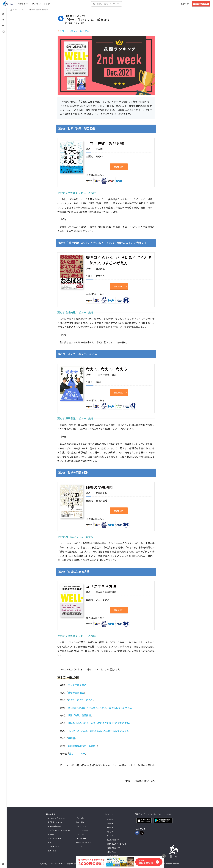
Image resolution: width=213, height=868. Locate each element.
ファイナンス (81, 826)
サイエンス (80, 835)
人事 (49, 843)
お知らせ (110, 832)
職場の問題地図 (76, 693)
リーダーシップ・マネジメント (59, 830)
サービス (110, 836)
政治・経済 (80, 822)
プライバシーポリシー (57, 864)
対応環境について (113, 848)
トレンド (79, 847)
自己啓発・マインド (55, 822)
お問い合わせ (112, 852)
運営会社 (110, 820)
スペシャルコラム (20, 10)
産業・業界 (52, 851)
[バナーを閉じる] (164, 856)
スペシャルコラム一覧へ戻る (74, 31)
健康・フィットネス (84, 843)
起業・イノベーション (56, 839)
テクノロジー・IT (83, 830)
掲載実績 (110, 828)
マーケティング (53, 847)
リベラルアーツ (82, 839)
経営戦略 (51, 835)
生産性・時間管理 (54, 826)
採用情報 (110, 824)
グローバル (80, 818)
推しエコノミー (77, 754)
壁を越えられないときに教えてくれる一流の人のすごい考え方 (100, 708)
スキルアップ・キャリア (57, 818)
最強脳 (71, 738)
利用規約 (44, 864)
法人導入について (113, 840)
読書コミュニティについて (116, 844)
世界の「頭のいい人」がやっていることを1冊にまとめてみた (100, 723)
